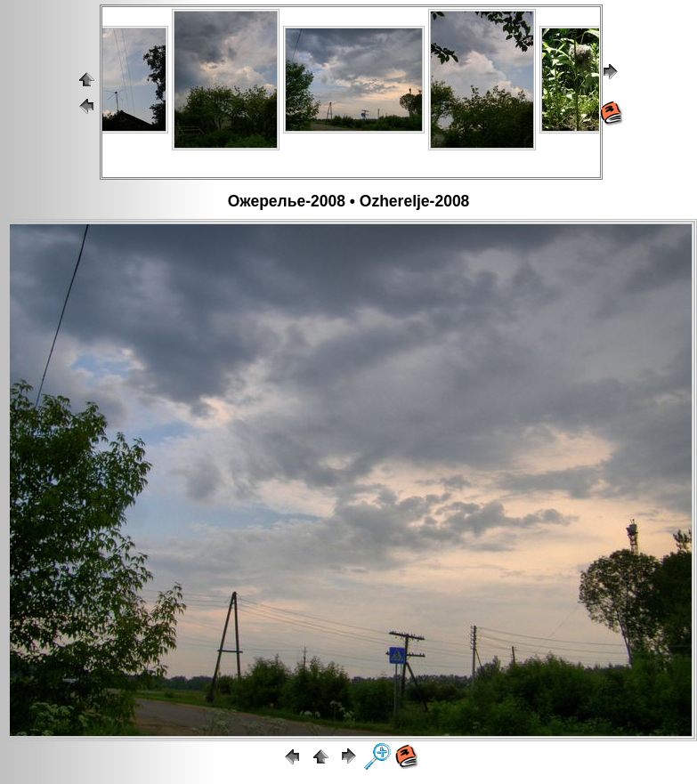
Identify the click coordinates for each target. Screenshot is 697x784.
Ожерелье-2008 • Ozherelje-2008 (349, 201)
